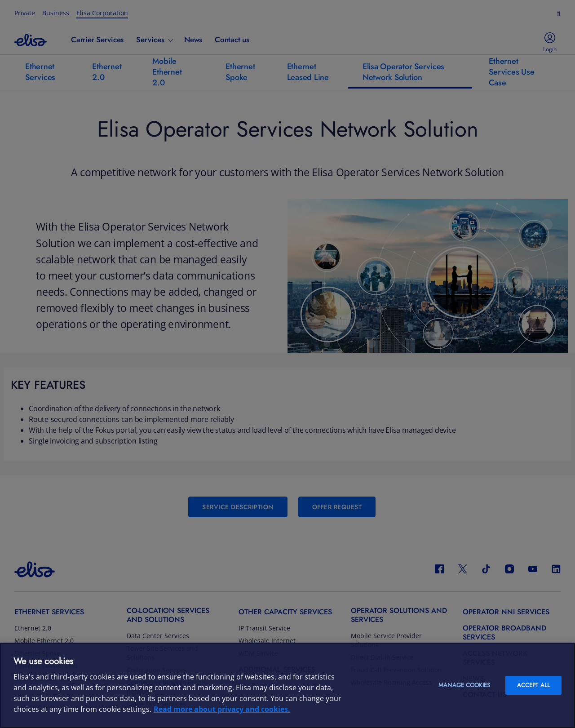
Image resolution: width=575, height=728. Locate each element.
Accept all (533, 685)
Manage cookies (464, 685)
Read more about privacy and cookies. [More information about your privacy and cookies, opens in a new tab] (222, 709)
